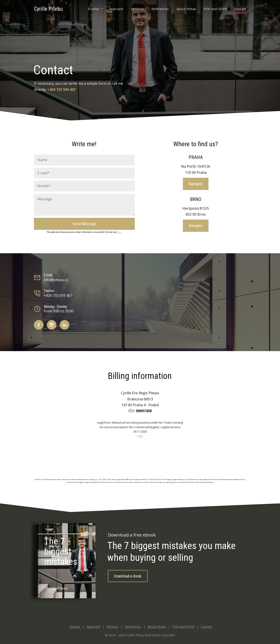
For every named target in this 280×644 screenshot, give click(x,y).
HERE (140, 436)
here (119, 232)
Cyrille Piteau (48, 9)
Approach (116, 9)
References (160, 9)
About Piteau (186, 9)
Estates (94, 9)
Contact (240, 9)
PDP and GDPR (215, 9)
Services (137, 9)
